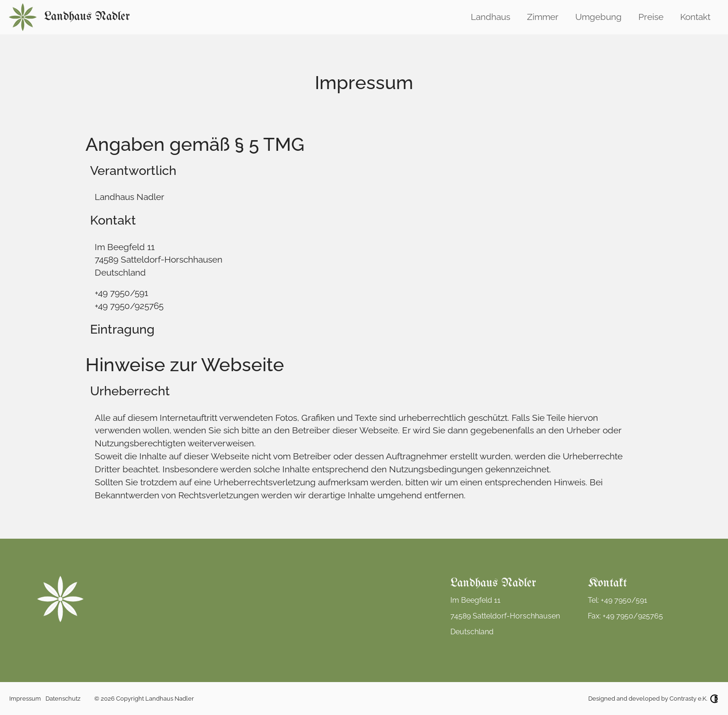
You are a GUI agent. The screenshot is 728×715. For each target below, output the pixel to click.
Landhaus (491, 17)
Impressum (25, 699)
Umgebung (598, 17)
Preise (651, 17)
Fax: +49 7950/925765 (625, 616)
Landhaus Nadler (87, 17)
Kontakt (695, 17)
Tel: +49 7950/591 (617, 600)
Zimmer (543, 17)
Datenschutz (63, 699)
